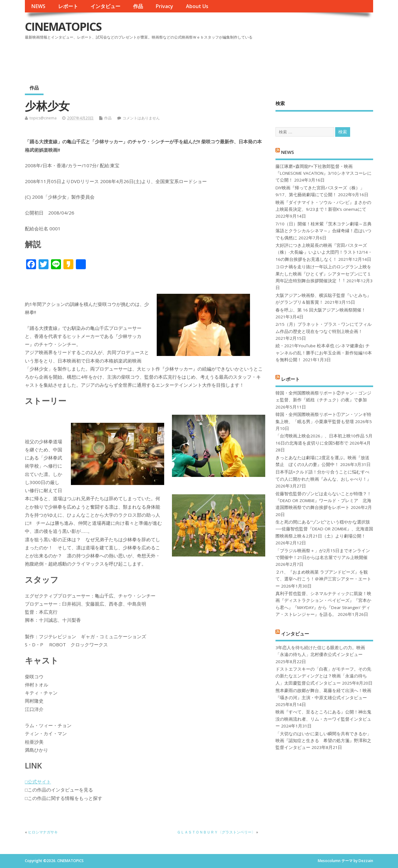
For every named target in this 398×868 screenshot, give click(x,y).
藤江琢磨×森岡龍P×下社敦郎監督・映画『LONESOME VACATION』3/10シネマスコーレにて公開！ (324, 173)
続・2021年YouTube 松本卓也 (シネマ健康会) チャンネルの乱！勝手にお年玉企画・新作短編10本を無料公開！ (324, 353)
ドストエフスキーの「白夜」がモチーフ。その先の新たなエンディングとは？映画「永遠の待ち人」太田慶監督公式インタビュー (323, 676)
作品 (138, 6)
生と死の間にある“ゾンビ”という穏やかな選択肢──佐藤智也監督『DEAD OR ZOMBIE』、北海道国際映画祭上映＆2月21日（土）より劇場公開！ (324, 529)
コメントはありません (141, 118)
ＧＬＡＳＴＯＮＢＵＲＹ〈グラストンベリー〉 (216, 832)
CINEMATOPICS (63, 27)
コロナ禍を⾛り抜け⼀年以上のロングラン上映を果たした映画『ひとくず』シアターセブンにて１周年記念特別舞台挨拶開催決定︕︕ (323, 274)
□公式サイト (38, 782)
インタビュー (105, 6)
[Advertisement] (255, 59)
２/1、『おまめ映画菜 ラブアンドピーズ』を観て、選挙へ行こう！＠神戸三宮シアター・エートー (323, 579)
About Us (197, 6)
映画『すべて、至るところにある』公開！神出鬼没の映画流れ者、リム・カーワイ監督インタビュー (323, 719)
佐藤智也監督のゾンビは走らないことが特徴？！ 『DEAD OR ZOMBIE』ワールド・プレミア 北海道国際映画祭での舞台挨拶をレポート (323, 501)
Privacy (164, 6)
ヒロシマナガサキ (43, 832)
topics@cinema (43, 118)
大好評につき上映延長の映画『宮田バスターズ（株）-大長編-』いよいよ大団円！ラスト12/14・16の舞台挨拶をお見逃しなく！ (324, 252)
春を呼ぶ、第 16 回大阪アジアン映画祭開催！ (321, 310)
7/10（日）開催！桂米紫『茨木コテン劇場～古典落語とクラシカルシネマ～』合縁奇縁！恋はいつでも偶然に (324, 231)
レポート (68, 6)
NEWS (38, 6)
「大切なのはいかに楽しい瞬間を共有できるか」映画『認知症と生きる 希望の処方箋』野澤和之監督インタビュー (323, 741)
